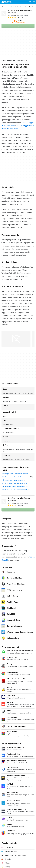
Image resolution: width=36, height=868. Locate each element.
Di (12, 15)
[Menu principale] (34, 2)
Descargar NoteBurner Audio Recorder (14, 483)
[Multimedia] (14, 7)
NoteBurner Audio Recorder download (14, 490)
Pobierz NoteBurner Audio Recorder (13, 487)
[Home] (2, 7)
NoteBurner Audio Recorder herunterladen (16, 477)
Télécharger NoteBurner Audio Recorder (15, 474)
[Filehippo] (7, 2)
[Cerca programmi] (30, 2)
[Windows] (7, 7)
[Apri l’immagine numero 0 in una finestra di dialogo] (16, 339)
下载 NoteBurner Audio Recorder (12, 480)
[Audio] (20, 7)
